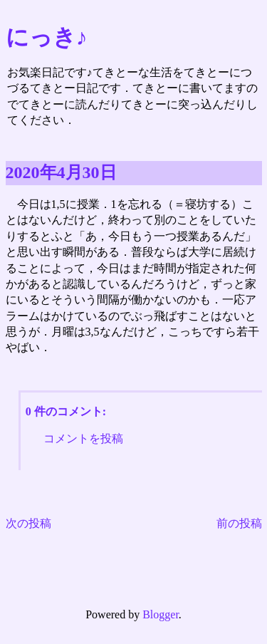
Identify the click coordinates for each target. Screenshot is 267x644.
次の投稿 (28, 523)
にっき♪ (47, 37)
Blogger (161, 614)
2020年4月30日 (61, 172)
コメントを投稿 (83, 438)
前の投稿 (239, 523)
